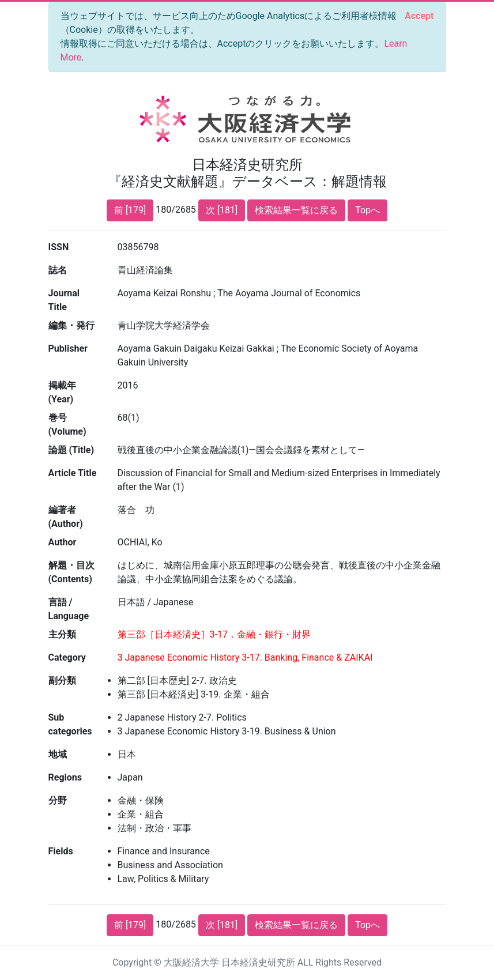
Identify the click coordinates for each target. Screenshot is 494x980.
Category (67, 657)
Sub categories (70, 724)
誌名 (58, 270)
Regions (65, 777)
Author (63, 542)
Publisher (68, 348)
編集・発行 (71, 325)
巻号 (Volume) (67, 425)
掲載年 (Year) (62, 392)
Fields (61, 851)
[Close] (419, 16)
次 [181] (222, 210)
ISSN (59, 247)
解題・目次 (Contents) (71, 572)
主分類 (62, 634)
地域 (58, 754)
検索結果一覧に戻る (296, 210)
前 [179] (130, 210)
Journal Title (64, 300)
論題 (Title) (71, 450)
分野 (58, 800)
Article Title (73, 473)
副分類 (62, 681)
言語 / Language (69, 609)
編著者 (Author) (66, 517)
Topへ (367, 210)
